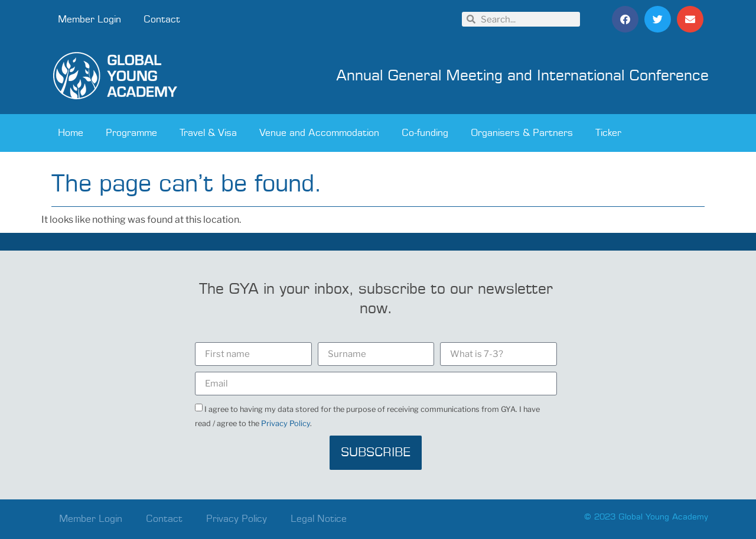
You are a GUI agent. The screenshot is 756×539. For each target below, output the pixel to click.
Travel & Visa (208, 133)
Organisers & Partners (522, 133)
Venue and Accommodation (319, 133)
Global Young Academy (663, 517)
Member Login (89, 20)
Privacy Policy (286, 423)
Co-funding (425, 133)
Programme (131, 133)
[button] (625, 19)
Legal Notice (319, 519)
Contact (162, 20)
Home (71, 133)
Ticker (608, 133)
